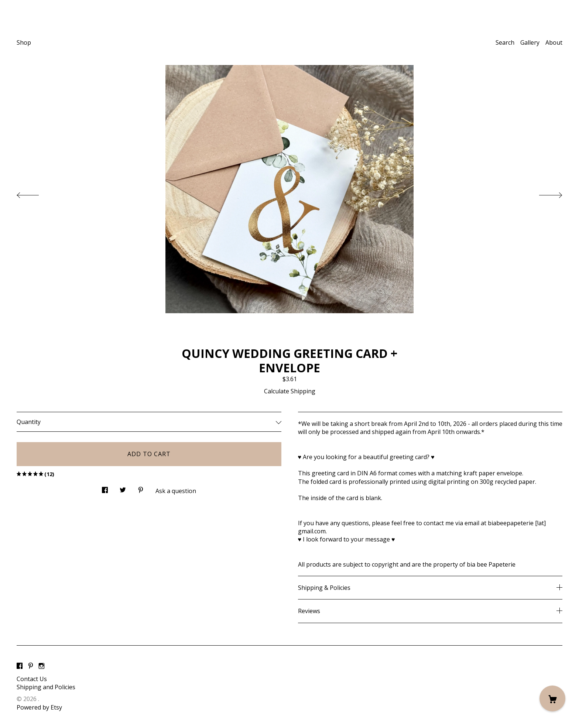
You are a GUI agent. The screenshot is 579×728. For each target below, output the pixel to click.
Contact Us (32, 679)
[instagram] (42, 666)
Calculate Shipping (290, 391)
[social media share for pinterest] (141, 488)
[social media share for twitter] (123, 488)
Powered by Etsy (39, 707)
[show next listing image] (544, 193)
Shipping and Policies (46, 687)
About (554, 42)
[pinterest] (31, 666)
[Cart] (552, 698)
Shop (24, 42)
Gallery (530, 42)
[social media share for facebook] (105, 488)
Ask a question (176, 491)
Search (505, 42)
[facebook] (20, 666)
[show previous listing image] (35, 193)
